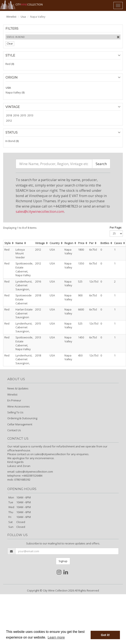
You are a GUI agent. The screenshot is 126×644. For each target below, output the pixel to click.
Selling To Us (15, 412)
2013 (30, 115)
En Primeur (14, 400)
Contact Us (14, 430)
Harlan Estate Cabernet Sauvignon (24, 313)
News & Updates (18, 388)
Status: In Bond (16, 37)
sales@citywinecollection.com (40, 211)
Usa (23, 17)
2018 (9, 115)
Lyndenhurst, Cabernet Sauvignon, (24, 285)
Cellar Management (20, 424)
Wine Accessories (19, 406)
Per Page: (116, 227)
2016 (16, 115)
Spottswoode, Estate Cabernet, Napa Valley (24, 269)
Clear (10, 44)
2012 (9, 121)
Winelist (11, 17)
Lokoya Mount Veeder (20, 253)
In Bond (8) (12, 141)
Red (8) (10, 64)
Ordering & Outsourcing (22, 418)
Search (101, 164)
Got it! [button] (105, 635)
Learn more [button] (56, 637)
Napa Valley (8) (15, 92)
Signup (63, 561)
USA (8, 88)
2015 (23, 115)
